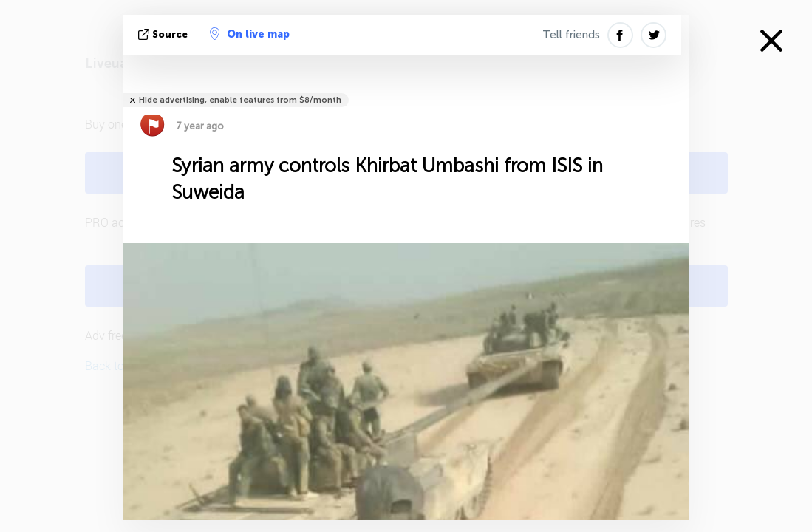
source (164, 34)
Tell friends (571, 35)
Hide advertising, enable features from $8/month (240, 100)
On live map (250, 34)
